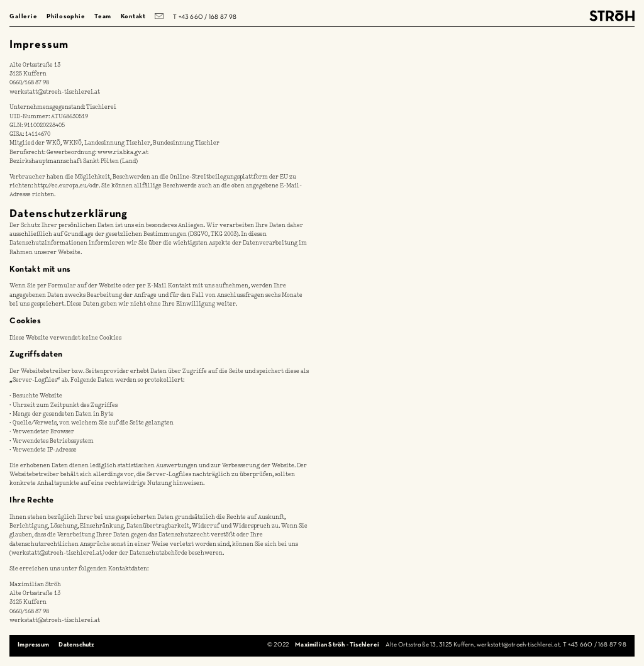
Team (103, 17)
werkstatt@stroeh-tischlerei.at (55, 92)
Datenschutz (76, 645)
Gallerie (23, 17)
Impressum (33, 645)
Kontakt (133, 17)
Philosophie (66, 17)
